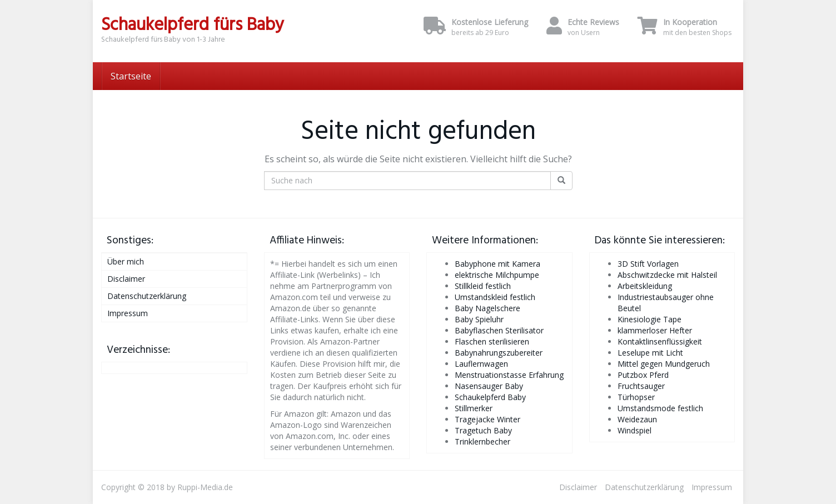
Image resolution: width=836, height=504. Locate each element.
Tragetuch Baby (483, 430)
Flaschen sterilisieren (492, 341)
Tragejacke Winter (487, 419)
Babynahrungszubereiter (499, 353)
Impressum (128, 313)
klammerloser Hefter (655, 330)
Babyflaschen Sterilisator (499, 330)
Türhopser (636, 397)
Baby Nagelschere (487, 308)
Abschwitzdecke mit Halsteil (667, 275)
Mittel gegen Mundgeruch (664, 364)
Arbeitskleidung (645, 286)
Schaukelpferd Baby (490, 397)
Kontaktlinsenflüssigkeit (660, 341)
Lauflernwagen (481, 364)
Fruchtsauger (641, 386)
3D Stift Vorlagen (648, 264)
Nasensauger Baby (489, 386)
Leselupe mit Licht (650, 353)
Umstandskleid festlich (495, 297)
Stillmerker (474, 408)
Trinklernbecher (482, 441)
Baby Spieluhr (479, 319)
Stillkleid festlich (483, 286)
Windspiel (635, 430)
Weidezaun (637, 419)
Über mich (126, 261)
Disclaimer (126, 279)
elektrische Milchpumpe (497, 275)
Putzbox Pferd (643, 375)
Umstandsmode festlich (660, 408)
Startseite (131, 76)
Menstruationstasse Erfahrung (509, 375)
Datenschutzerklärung (147, 296)
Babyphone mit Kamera (497, 264)
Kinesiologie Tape (650, 319)
